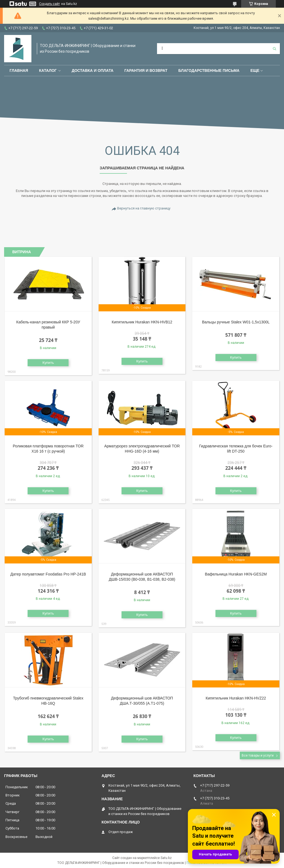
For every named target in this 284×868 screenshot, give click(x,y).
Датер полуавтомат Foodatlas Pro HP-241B (48, 574)
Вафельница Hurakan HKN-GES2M (236, 574)
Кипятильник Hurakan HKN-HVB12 (142, 322)
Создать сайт (49, 4)
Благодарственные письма (209, 70)
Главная (19, 70)
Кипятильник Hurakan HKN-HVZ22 (236, 698)
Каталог (48, 70)
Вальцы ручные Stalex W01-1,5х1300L (236, 322)
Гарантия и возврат (146, 70)
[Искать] (274, 49)
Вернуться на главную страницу (144, 208)
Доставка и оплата (92, 70)
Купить (48, 363)
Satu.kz (166, 858)
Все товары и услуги (258, 755)
